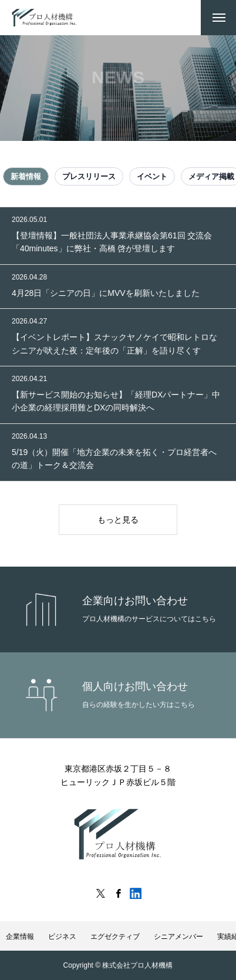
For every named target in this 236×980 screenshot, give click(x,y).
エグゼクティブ (115, 937)
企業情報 (20, 937)
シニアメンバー (178, 937)
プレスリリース (89, 176)
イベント (152, 176)
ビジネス (62, 937)
